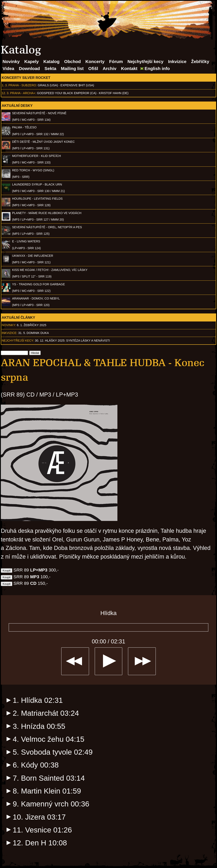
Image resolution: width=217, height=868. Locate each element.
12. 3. (6, 93)
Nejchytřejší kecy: (18, 341)
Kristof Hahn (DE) (114, 93)
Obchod (73, 61)
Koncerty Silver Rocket (26, 78)
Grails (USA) (48, 85)
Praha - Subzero (22, 85)
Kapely (32, 61)
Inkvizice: (10, 333)
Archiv (110, 68)
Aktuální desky (17, 106)
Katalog (51, 61)
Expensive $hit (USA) (77, 85)
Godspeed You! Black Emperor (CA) (67, 93)
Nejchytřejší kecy (145, 61)
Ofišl (93, 68)
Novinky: (9, 325)
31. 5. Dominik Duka (34, 333)
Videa (8, 68)
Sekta (50, 68)
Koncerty (95, 61)
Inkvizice (177, 61)
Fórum (116, 61)
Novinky (11, 61)
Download (29, 68)
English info (157, 68)
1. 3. (5, 85)
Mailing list (72, 68)
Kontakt (129, 68)
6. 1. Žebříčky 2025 (32, 325)
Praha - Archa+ (23, 93)
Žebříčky (200, 61)
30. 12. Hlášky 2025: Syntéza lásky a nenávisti (72, 341)
